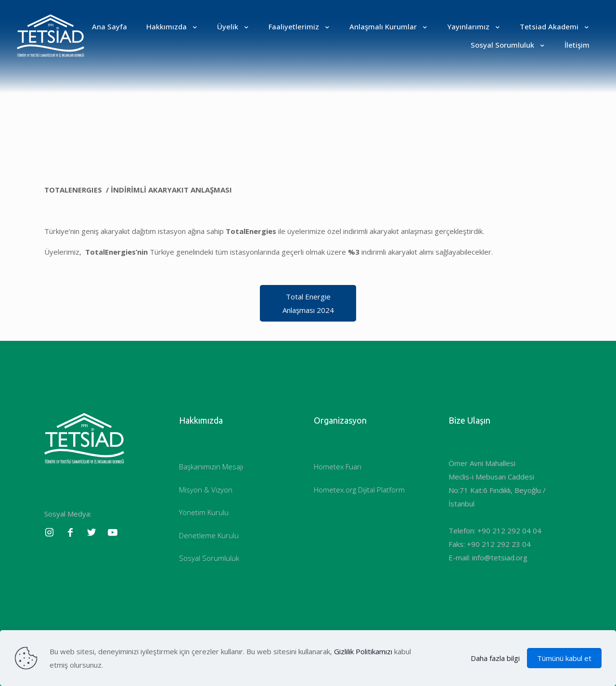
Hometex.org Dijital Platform (359, 490)
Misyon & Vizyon (206, 490)
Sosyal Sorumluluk (209, 558)
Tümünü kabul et (564, 658)
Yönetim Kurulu (204, 512)
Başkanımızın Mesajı (211, 466)
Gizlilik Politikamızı (363, 651)
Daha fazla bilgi (495, 658)
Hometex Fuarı (338, 466)
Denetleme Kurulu (209, 535)
